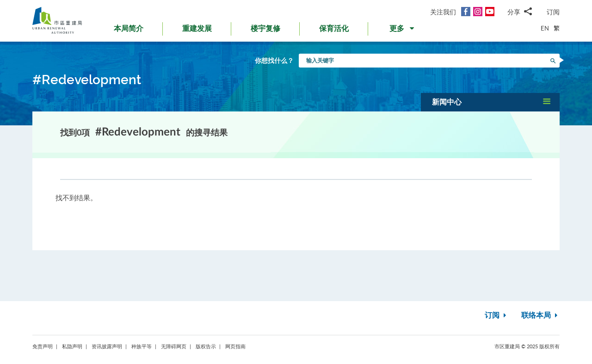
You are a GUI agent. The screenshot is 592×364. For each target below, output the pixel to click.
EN (545, 28)
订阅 (553, 12)
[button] (403, 31)
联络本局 (540, 315)
